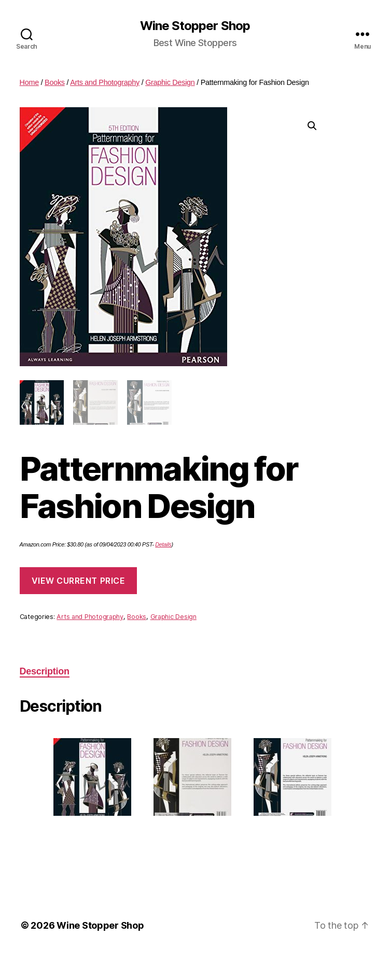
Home (29, 82)
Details (163, 544)
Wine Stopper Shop (195, 26)
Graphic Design (170, 82)
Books (55, 82)
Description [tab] (45, 671)
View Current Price (79, 581)
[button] (312, 126)
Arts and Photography (105, 82)
